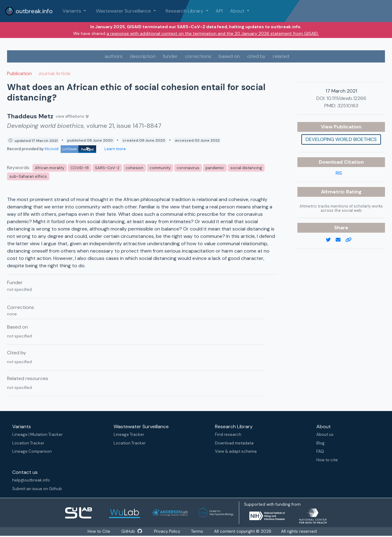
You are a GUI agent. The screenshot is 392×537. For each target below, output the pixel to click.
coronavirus (188, 168)
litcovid (70, 149)
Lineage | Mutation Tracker (38, 434)
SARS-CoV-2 (107, 168)
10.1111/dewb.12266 (346, 98)
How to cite (327, 460)
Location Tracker (28, 443)
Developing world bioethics (341, 139)
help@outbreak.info (31, 480)
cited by (256, 56)
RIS (339, 173)
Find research (228, 434)
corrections (198, 56)
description (143, 56)
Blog (320, 443)
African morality (50, 168)
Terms (199, 531)
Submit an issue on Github (37, 489)
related (281, 56)
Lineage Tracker (129, 434)
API (219, 11)
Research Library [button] (185, 11)
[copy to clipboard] (351, 240)
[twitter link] (331, 240)
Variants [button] (72, 11)
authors (114, 56)
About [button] (238, 11)
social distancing (246, 168)
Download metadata (234, 443)
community (160, 168)
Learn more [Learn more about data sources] (115, 149)
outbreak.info (29, 11)
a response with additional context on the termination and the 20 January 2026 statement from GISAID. (213, 33)
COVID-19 (80, 168)
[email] (341, 240)
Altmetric (334, 192)
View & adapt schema (236, 451)
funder (170, 56)
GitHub (132, 531)
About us (325, 434)
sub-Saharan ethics (28, 176)
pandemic (215, 168)
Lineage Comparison (32, 451)
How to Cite (98, 531)
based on (229, 56)
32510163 (348, 106)
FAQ (320, 451)
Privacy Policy (168, 531)
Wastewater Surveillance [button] (124, 11)
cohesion (134, 168)
